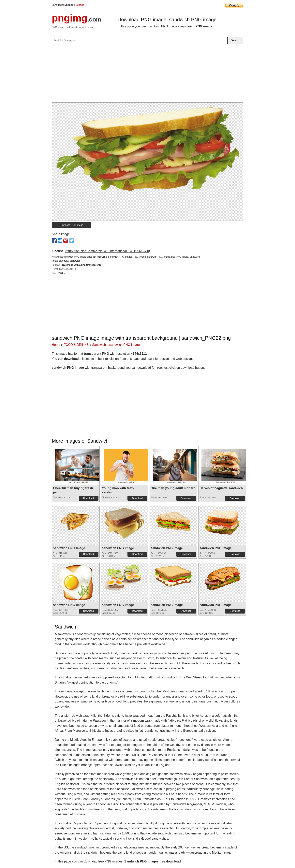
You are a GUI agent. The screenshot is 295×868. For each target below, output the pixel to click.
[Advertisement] (148, 75)
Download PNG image (72, 225)
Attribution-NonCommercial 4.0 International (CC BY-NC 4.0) (108, 251)
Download (88, 498)
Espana (80, 5)
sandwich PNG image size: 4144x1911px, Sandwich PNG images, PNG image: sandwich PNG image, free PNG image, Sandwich (132, 257)
